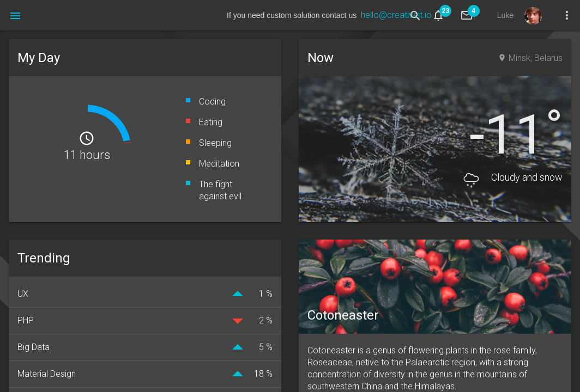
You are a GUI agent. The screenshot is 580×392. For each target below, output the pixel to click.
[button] (15, 15)
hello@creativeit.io (396, 15)
